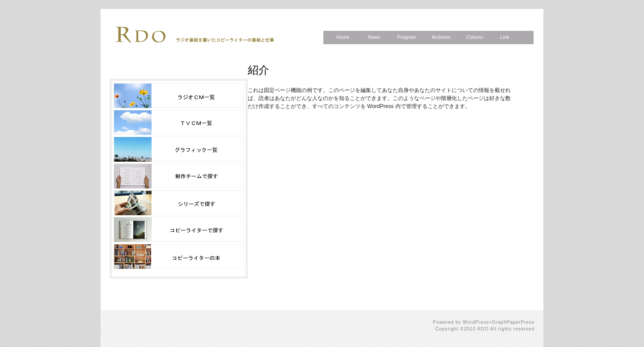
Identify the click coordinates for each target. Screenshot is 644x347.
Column (475, 37)
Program (407, 37)
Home (343, 37)
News (374, 37)
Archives (441, 37)
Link (504, 37)
